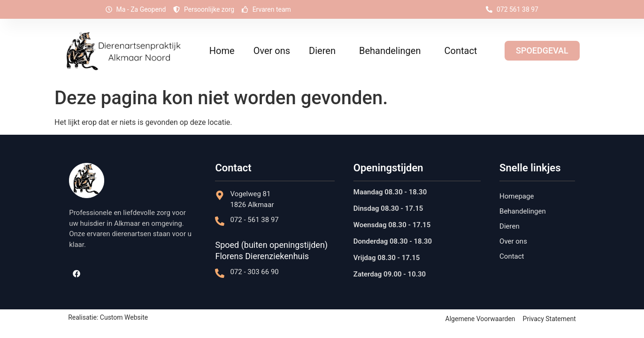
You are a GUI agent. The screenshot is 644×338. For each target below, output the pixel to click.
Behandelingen (392, 51)
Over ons (272, 51)
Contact (460, 51)
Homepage (517, 196)
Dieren (325, 51)
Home (222, 51)
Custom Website (124, 317)
